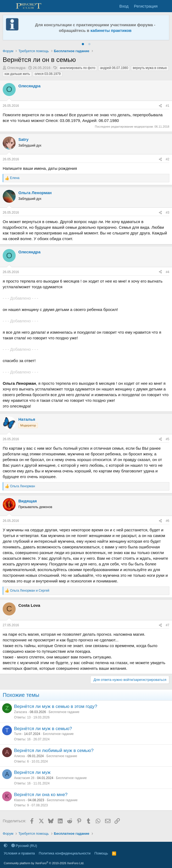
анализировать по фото (77, 68)
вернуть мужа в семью (150, 68)
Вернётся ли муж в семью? (43, 729)
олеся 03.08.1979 (48, 74)
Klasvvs (20, 800)
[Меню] (7, 6)
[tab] (83, 44)
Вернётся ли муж (32, 772)
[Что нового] (166, 6)
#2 (168, 159)
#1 (168, 106)
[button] (6, 846)
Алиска (19, 756)
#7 (168, 625)
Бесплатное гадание (64, 712)
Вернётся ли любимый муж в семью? (54, 751)
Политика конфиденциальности (65, 853)
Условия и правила (19, 853)
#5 (168, 439)
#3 (168, 213)
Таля (18, 734)
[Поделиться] (160, 106)
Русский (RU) (24, 846)
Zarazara (21, 712)
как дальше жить (17, 74)
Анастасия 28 (24, 778)
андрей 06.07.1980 (114, 68)
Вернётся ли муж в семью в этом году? (56, 706)
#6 (168, 521)
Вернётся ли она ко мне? (41, 795)
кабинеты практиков (111, 30)
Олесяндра (16, 68)
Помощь (101, 853)
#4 (168, 272)
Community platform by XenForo (44, 863)
